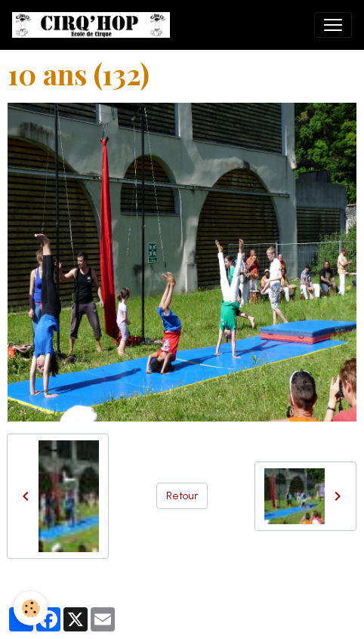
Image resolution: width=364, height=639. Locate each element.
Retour (182, 496)
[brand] (94, 25)
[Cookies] (31, 608)
